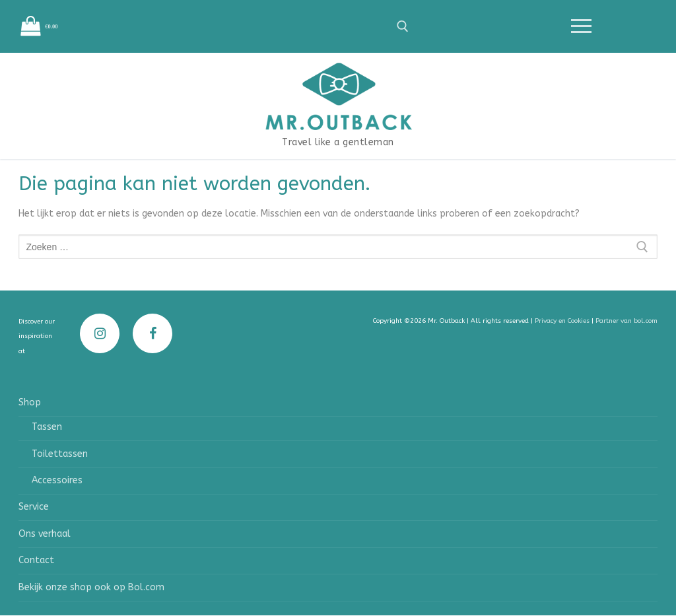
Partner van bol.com (626, 321)
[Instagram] (100, 333)
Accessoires (57, 480)
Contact (36, 560)
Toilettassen (60, 454)
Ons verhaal (45, 534)
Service (34, 507)
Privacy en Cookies (563, 321)
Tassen (47, 427)
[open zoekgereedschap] (403, 26)
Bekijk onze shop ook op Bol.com (91, 587)
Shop (31, 402)
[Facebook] (152, 333)
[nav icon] (581, 26)
